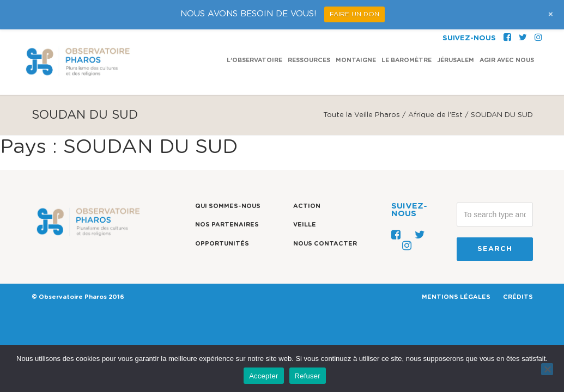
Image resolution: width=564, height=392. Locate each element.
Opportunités (222, 244)
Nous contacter (325, 244)
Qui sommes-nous (228, 206)
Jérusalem (456, 31)
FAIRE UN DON (354, 14)
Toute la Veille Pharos (362, 115)
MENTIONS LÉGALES (456, 297)
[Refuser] (547, 369)
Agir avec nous (507, 31)
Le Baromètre (407, 31)
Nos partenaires (227, 225)
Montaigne (356, 31)
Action (307, 206)
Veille (305, 225)
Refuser (308, 376)
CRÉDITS (518, 297)
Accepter (263, 376)
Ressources (309, 31)
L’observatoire (254, 31)
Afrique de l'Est (435, 115)
